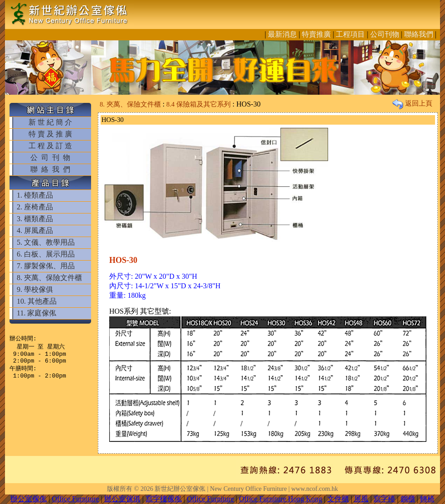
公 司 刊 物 (50, 157)
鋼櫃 (408, 499)
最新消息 (282, 34)
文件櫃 (338, 499)
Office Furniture (75, 499)
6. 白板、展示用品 (46, 254)
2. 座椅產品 (35, 207)
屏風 (361, 499)
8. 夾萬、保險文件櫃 (49, 278)
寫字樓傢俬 (164, 499)
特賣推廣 (316, 34)
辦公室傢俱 (122, 499)
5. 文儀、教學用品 (46, 242)
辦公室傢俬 (29, 499)
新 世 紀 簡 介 (50, 122)
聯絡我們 (419, 34)
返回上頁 (412, 103)
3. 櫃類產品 (35, 219)
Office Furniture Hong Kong (281, 499)
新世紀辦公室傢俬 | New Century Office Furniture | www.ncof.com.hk (246, 489)
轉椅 (427, 499)
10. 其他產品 (37, 301)
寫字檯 (384, 499)
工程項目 (350, 34)
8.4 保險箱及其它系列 (198, 104)
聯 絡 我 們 (50, 169)
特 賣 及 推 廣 (50, 134)
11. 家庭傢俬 (36, 313)
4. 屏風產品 (35, 230)
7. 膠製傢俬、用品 (46, 266)
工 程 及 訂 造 (50, 146)
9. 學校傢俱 (35, 289)
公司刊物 (385, 34)
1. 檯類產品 (35, 195)
